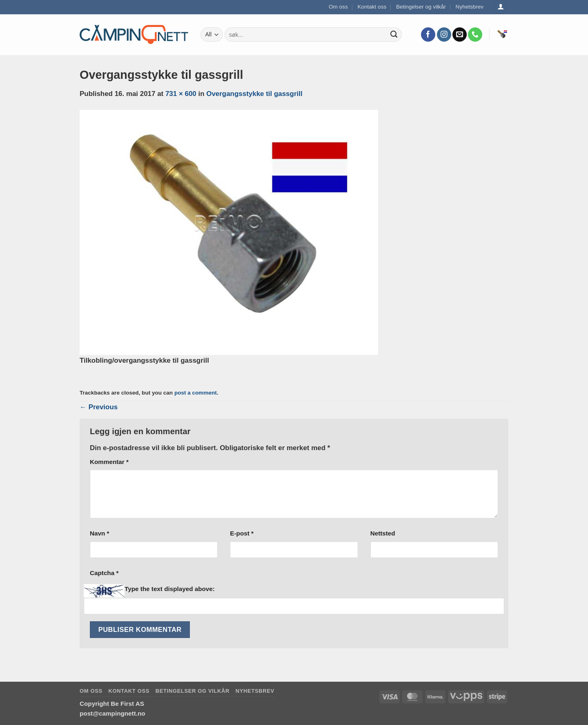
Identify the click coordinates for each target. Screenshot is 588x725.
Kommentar (109, 462)
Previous (99, 407)
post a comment (196, 393)
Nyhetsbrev (470, 7)
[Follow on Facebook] (428, 35)
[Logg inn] (501, 7)
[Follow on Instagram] (444, 35)
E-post (242, 533)
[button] (502, 34)
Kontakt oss (372, 7)
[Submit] (394, 35)
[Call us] (475, 35)
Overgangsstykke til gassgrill (254, 94)
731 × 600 (181, 94)
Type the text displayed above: (170, 589)
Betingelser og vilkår (421, 7)
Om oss (338, 7)
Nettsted (383, 533)
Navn (99, 533)
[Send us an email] (460, 35)
